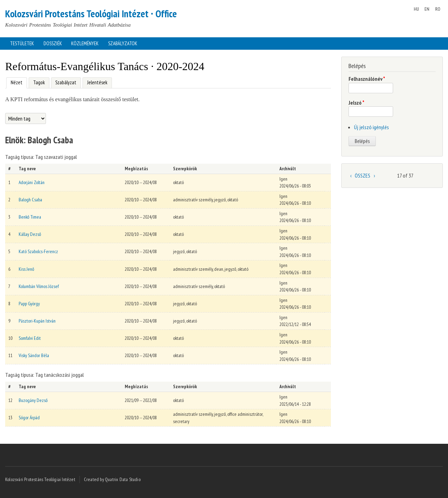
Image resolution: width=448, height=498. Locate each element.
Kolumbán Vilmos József (39, 286)
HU (416, 9)
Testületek (22, 43)
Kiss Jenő (26, 269)
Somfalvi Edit (30, 338)
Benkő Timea (30, 217)
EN (427, 9)
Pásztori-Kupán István (37, 321)
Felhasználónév (367, 79)
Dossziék (53, 43)
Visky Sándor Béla (34, 355)
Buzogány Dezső (33, 400)
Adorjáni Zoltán (32, 182)
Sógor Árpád (29, 418)
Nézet (14, 82)
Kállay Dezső (30, 234)
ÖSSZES (363, 175)
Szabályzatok (123, 43)
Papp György (29, 304)
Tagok (39, 82)
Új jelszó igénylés (371, 127)
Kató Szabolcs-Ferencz (38, 251)
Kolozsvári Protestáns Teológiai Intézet (40, 479)
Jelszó (356, 103)
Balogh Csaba (30, 200)
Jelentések (97, 82)
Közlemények (85, 43)
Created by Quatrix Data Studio (112, 479)
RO (438, 9)
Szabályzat (66, 82)
